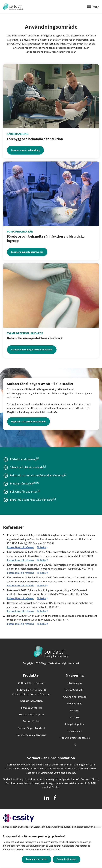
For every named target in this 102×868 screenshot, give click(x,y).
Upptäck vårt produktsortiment (28, 422)
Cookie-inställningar (67, 861)
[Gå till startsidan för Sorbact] (13, 7)
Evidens (75, 711)
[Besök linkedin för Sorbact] (47, 798)
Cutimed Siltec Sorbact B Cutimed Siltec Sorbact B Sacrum (31, 692)
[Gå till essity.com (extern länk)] (24, 818)
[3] (65, 475)
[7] (55, 499)
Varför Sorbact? (75, 690)
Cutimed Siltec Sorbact (31, 683)
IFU (81, 744)
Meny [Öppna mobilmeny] (96, 7)
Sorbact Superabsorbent (31, 728)
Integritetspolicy (75, 724)
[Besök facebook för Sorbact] (55, 798)
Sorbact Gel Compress (31, 715)
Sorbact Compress (31, 708)
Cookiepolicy (75, 731)
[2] (45, 467)
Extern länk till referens (20, 547)
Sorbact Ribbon (31, 721)
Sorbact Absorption (31, 701)
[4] (34, 483)
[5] (38, 483)
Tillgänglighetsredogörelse (75, 738)
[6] (39, 491)
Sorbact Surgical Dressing (31, 735)
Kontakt (75, 717)
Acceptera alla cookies (36, 861)
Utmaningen (75, 683)
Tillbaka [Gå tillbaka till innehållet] (41, 547)
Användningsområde (75, 697)
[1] (37, 458)
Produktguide (75, 704)
